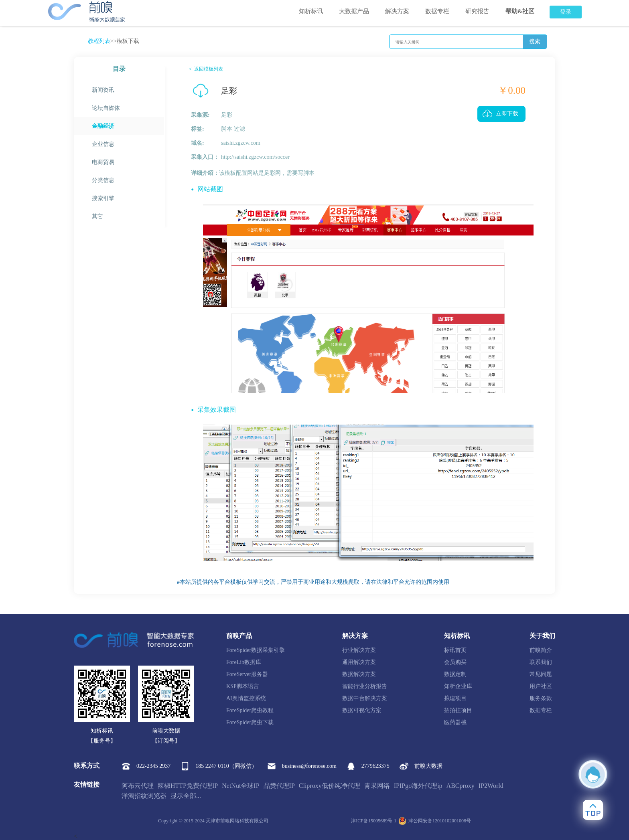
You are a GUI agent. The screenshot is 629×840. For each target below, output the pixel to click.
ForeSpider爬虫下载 (250, 722)
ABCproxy (461, 786)
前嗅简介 (541, 650)
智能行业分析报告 (365, 686)
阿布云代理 (138, 786)
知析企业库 (458, 686)
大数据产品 (354, 11)
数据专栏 (437, 11)
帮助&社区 (520, 11)
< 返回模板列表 (206, 69)
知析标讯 (311, 11)
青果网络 (377, 786)
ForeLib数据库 (244, 662)
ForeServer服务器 (247, 674)
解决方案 (397, 11)
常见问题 (541, 674)
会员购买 (455, 662)
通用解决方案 (359, 662)
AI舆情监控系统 (246, 698)
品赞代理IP (279, 786)
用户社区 (541, 686)
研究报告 (477, 11)
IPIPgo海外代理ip (418, 786)
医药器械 (455, 722)
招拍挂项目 (458, 710)
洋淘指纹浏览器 (144, 796)
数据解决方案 (359, 674)
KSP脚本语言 (243, 686)
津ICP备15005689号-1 (374, 821)
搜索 (535, 41)
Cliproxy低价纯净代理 (330, 786)
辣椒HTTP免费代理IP (188, 786)
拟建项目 (455, 698)
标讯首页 (455, 650)
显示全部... (186, 796)
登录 (566, 12)
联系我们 (541, 662)
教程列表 (99, 41)
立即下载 (507, 114)
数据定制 (455, 674)
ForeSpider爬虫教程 (250, 710)
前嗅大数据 (421, 766)
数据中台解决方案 (365, 698)
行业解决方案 (359, 650)
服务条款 (541, 698)
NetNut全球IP (240, 786)
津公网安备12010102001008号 (435, 821)
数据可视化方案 (362, 710)
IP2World (491, 786)
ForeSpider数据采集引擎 (256, 650)
